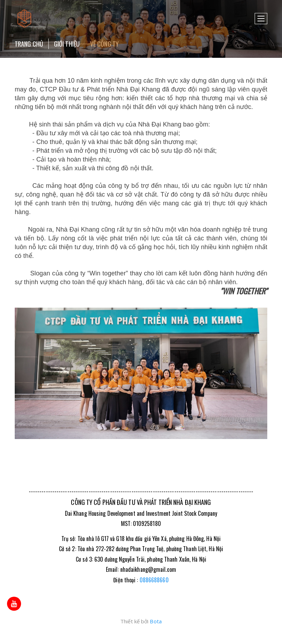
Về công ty (104, 44)
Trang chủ (29, 44)
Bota (156, 621)
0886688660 (154, 580)
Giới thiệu (67, 44)
